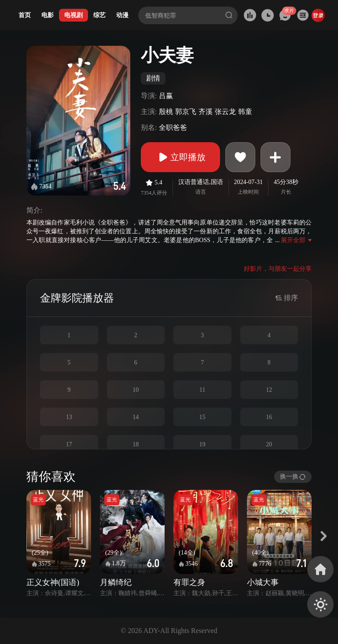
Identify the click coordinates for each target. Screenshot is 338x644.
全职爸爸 (173, 127)
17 (69, 444)
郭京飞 (186, 112)
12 (269, 390)
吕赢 (166, 96)
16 (269, 417)
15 (202, 417)
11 (202, 390)
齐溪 (206, 112)
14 (136, 417)
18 (136, 444)
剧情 (153, 78)
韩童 (245, 112)
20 (269, 444)
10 (136, 390)
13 (69, 417)
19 (202, 444)
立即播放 (180, 157)
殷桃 (166, 112)
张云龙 (225, 112)
